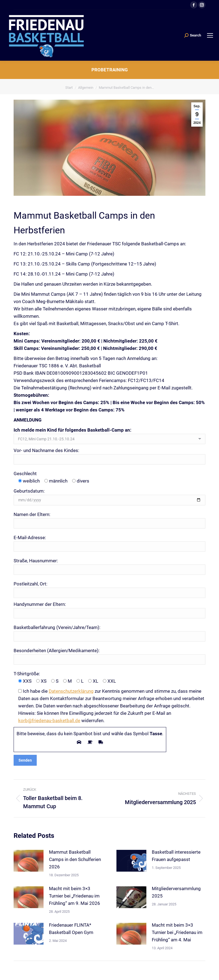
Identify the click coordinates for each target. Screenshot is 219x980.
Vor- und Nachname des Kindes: (46, 450)
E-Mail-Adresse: (30, 538)
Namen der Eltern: (32, 514)
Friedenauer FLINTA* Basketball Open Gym (71, 929)
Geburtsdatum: (29, 491)
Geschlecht (25, 474)
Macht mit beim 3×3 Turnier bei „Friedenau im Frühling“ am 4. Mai (177, 932)
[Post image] (29, 861)
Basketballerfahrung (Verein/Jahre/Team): (57, 627)
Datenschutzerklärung (71, 691)
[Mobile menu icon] (210, 35)
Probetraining (110, 70)
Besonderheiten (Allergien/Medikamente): (57, 651)
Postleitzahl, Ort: (30, 584)
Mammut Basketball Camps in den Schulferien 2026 (75, 859)
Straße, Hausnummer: (36, 561)
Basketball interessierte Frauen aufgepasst (176, 856)
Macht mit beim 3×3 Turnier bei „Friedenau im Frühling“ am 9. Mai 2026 (75, 896)
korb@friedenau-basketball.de (49, 721)
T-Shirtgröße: (27, 674)
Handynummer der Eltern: (40, 604)
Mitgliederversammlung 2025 (176, 892)
